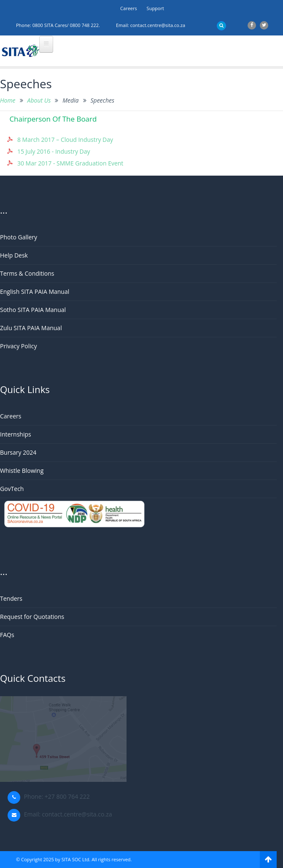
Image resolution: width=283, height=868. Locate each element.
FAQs (7, 635)
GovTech (12, 489)
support (155, 8)
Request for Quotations (32, 617)
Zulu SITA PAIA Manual (31, 328)
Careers (129, 8)
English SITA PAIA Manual (35, 292)
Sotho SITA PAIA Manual (33, 310)
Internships (16, 434)
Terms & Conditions (27, 273)
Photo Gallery (19, 237)
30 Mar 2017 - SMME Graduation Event (70, 163)
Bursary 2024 (18, 452)
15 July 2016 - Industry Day (54, 151)
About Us (39, 100)
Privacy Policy (18, 346)
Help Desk (14, 255)
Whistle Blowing (22, 471)
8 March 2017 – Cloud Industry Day (65, 140)
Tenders (11, 598)
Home (8, 100)
